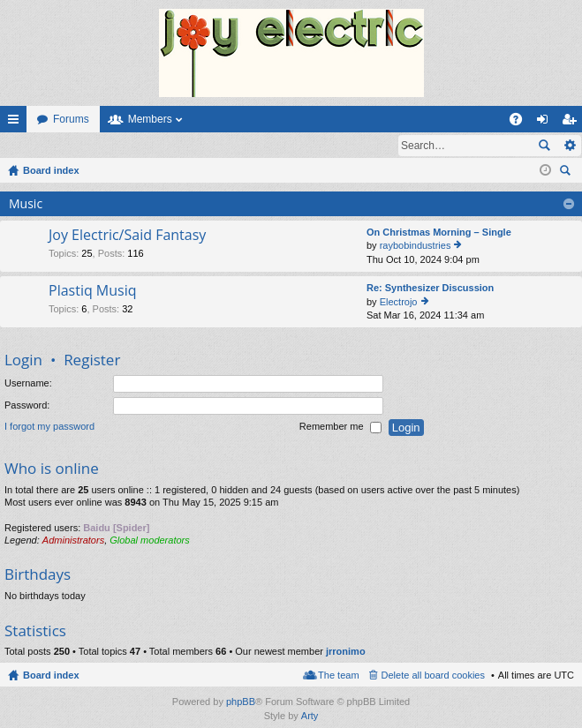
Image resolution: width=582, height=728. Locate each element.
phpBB (241, 702)
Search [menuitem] (567, 173)
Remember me (340, 429)
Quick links (17, 123)
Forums (71, 119)
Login (29, 146)
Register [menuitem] (573, 123)
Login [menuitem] (546, 123)
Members (150, 119)
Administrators (73, 541)
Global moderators (150, 541)
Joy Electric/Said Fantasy (127, 236)
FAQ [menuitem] (522, 123)
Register (87, 146)
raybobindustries (416, 246)
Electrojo (399, 303)
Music (26, 204)
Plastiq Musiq (93, 292)
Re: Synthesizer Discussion (430, 289)
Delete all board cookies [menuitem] (433, 676)
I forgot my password (49, 428)
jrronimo (346, 652)
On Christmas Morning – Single (439, 233)
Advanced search (569, 146)
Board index (51, 676)
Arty (310, 717)
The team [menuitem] (338, 676)
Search (544, 146)
